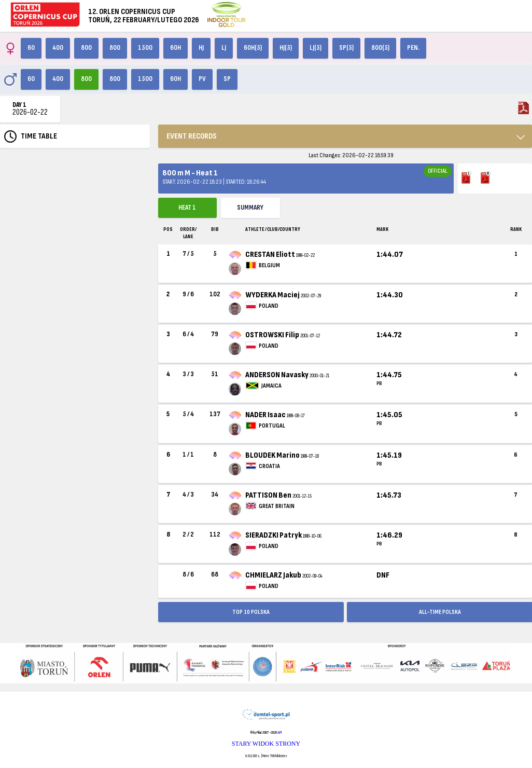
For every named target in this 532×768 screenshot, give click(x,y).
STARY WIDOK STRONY (266, 744)
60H (176, 48)
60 (31, 48)
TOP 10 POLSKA (251, 612)
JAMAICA (271, 386)
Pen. (413, 48)
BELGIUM (269, 265)
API (279, 732)
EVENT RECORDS (192, 136)
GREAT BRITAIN (277, 506)
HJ (201, 48)
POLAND (269, 306)
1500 (145, 48)
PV (202, 79)
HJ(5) (286, 48)
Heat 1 (187, 208)
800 (86, 48)
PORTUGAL (272, 426)
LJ (224, 48)
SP (227, 79)
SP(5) (346, 48)
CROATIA (269, 466)
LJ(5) (316, 48)
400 (58, 48)
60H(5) (253, 48)
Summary (250, 208)
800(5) (380, 48)
